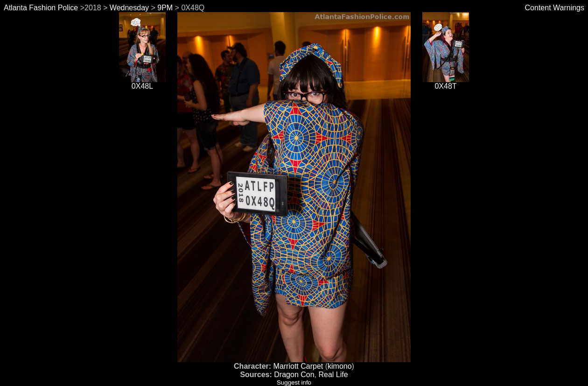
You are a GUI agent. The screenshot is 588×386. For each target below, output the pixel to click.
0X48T (446, 83)
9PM (165, 8)
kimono (340, 366)
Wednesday (129, 8)
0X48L (142, 83)
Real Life (333, 375)
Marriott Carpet (298, 366)
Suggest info (294, 382)
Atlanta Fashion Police (41, 8)
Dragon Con (294, 375)
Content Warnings (555, 8)
